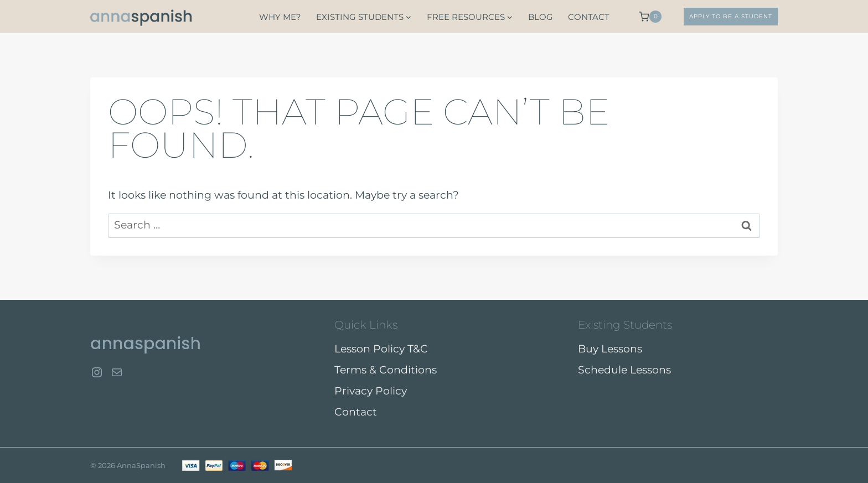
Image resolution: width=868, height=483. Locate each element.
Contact (589, 17)
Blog (541, 17)
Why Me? (280, 17)
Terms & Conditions (386, 370)
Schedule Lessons (624, 370)
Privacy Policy (371, 391)
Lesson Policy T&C (381, 349)
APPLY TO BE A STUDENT (731, 16)
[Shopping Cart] (650, 16)
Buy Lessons (610, 349)
